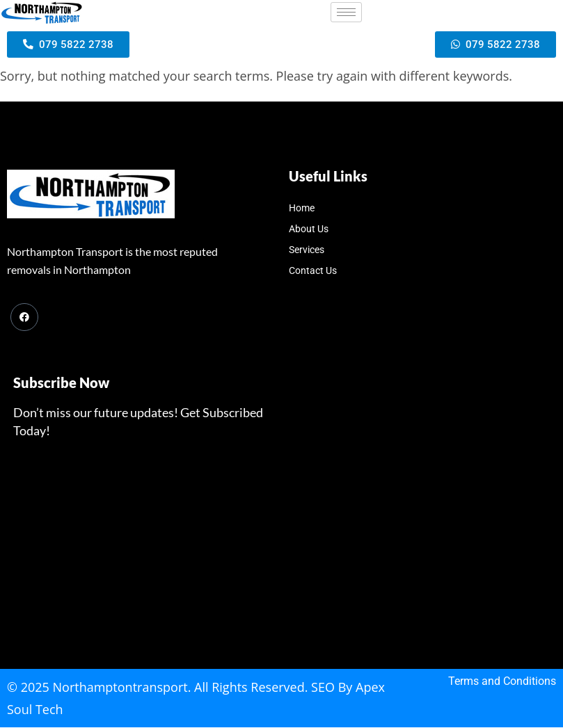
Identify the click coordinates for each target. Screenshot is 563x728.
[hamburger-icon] (346, 12)
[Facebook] (24, 318)
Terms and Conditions (502, 682)
